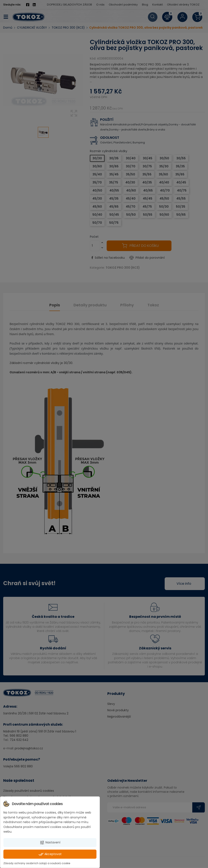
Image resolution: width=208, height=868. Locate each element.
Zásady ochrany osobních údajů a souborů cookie (37, 863)
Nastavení (50, 843)
